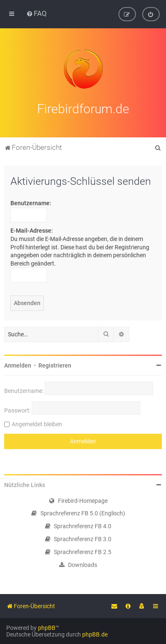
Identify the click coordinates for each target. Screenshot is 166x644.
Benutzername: (31, 202)
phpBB (47, 628)
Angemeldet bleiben (37, 423)
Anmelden (18, 364)
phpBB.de (95, 634)
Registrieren (55, 364)
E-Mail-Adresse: (32, 230)
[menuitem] (36, 13)
